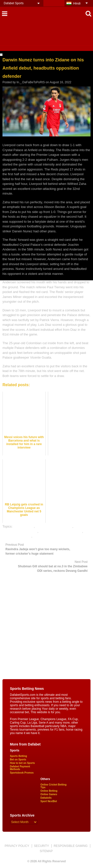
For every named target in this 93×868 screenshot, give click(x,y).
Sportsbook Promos (22, 773)
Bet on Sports (18, 760)
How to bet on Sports (22, 763)
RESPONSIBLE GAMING (71, 846)
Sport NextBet (49, 801)
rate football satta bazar (50, 536)
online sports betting (17, 536)
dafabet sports (24, 526)
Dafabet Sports (14, 3)
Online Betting (49, 791)
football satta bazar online (54, 526)
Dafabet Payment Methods (20, 768)
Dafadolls (46, 798)
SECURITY (42, 846)
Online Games (49, 794)
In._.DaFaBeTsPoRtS (31, 82)
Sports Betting (18, 756)
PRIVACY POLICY (17, 846)
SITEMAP (46, 851)
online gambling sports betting (61, 531)
